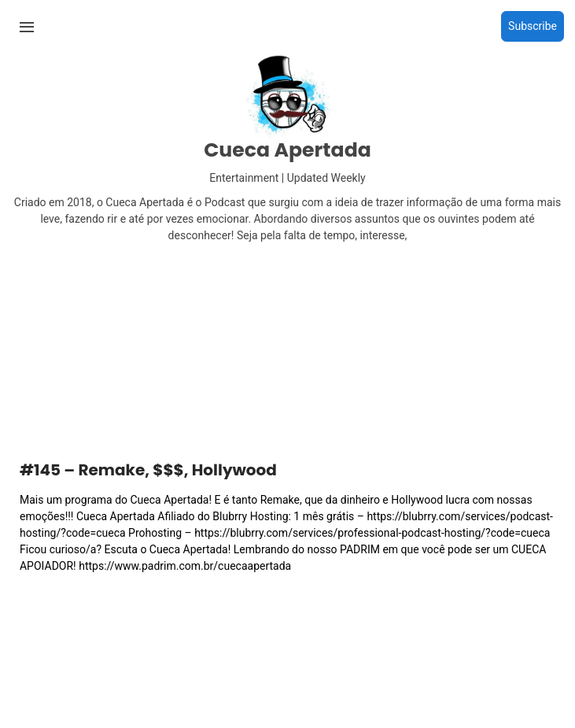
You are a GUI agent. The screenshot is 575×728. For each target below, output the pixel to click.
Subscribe (533, 26)
